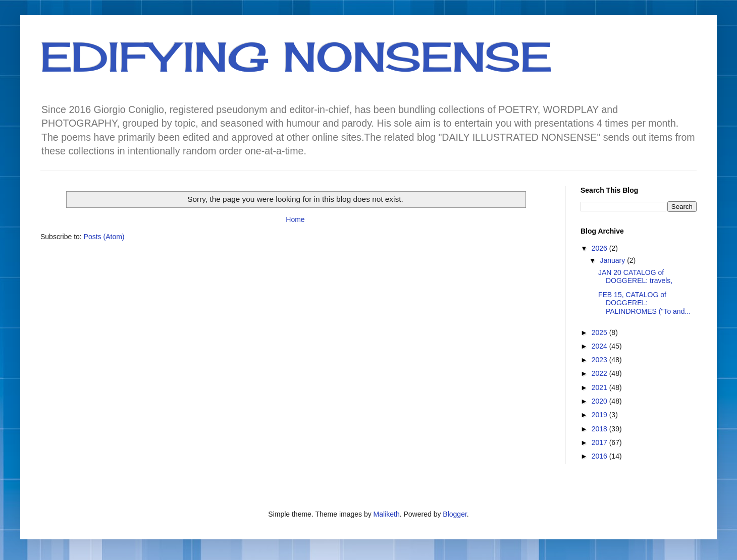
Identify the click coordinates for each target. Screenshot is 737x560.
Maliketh (387, 514)
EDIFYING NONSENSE (296, 57)
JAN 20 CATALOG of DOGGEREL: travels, (635, 277)
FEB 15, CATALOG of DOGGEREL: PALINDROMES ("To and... (644, 303)
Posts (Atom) (104, 237)
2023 (600, 360)
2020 (600, 401)
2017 (600, 442)
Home (295, 219)
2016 (600, 456)
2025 (600, 332)
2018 (600, 429)
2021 (600, 387)
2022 (600, 373)
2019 (600, 415)
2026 (600, 248)
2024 (600, 346)
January (613, 260)
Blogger (455, 514)
